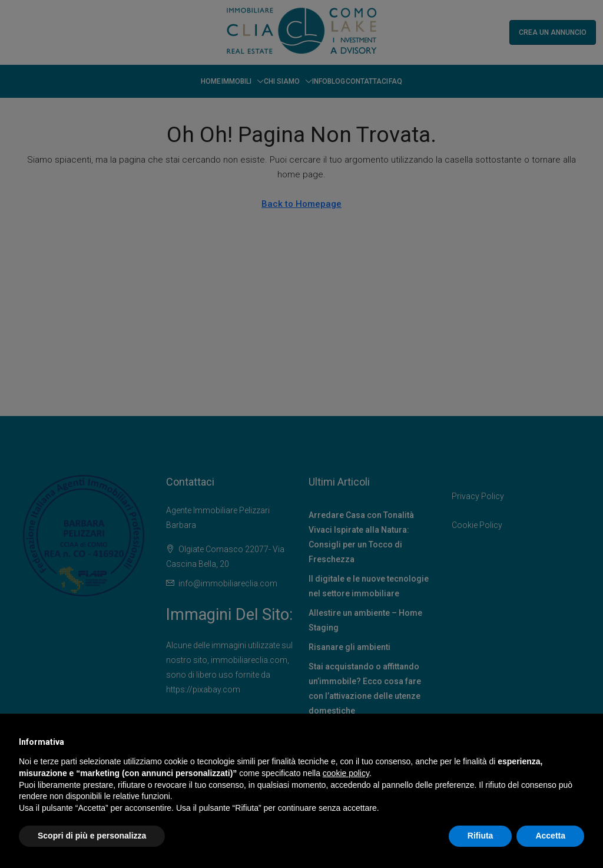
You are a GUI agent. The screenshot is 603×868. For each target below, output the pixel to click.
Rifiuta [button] (481, 836)
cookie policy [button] (346, 773)
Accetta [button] (550, 836)
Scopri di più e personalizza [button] (92, 836)
